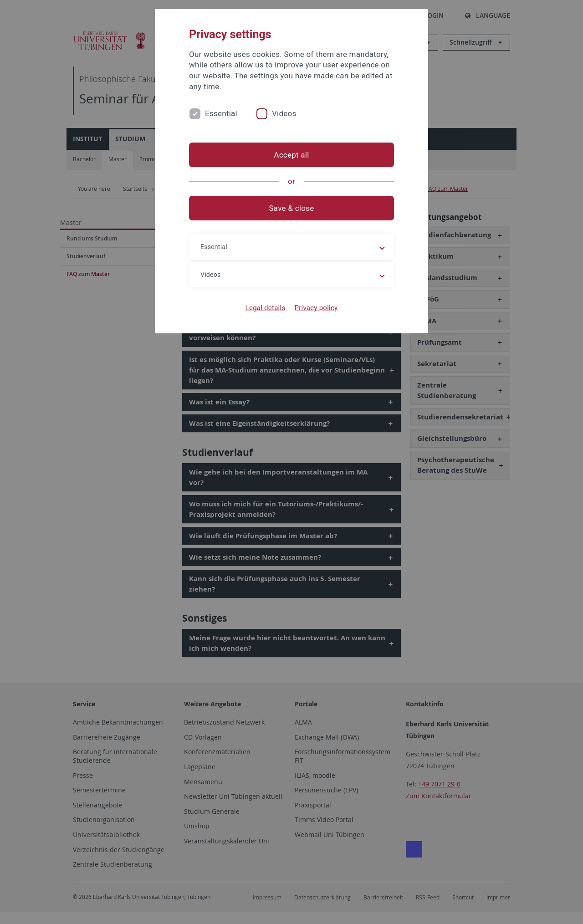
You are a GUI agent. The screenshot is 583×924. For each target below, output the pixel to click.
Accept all (291, 155)
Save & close (292, 208)
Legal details (266, 308)
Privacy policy (316, 308)
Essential (221, 113)
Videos (284, 113)
